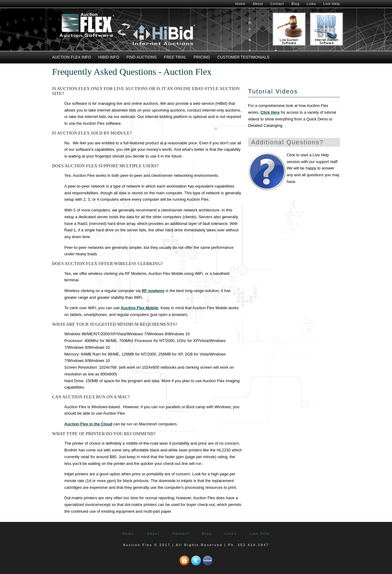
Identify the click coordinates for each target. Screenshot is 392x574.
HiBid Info (109, 57)
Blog (295, 4)
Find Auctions (142, 57)
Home (240, 4)
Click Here (270, 112)
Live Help (332, 4)
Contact (277, 4)
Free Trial (175, 57)
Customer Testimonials (243, 57)
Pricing (202, 57)
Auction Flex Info (72, 57)
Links (311, 4)
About (258, 4)
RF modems (153, 291)
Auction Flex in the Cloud (88, 424)
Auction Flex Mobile (139, 308)
